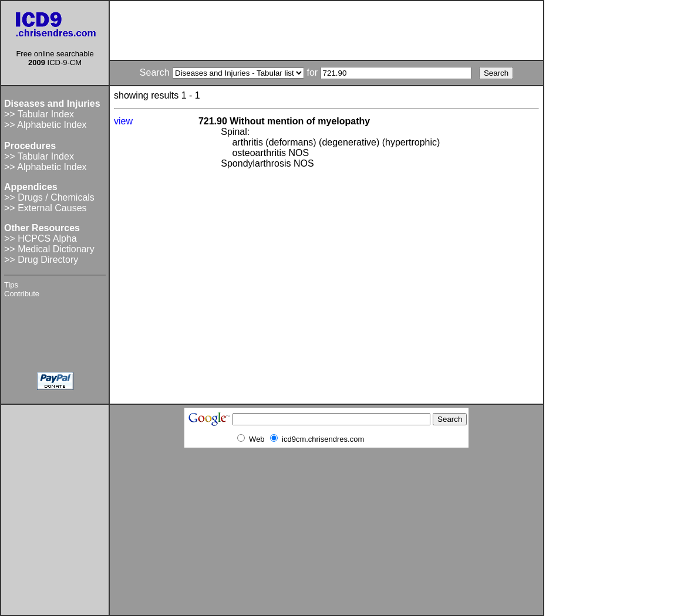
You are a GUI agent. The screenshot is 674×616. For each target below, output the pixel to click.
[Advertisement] (326, 31)
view (123, 121)
